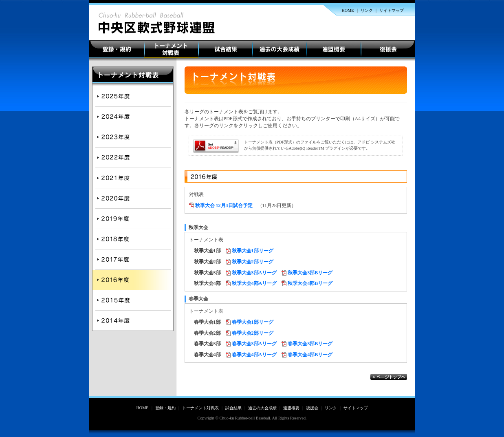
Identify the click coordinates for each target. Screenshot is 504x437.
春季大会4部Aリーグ (254, 355)
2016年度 (133, 280)
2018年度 (133, 239)
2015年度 (133, 300)
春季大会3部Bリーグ (310, 344)
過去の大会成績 (280, 49)
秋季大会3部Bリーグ (310, 273)
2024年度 (133, 117)
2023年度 (133, 137)
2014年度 (133, 321)
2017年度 (133, 260)
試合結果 (226, 49)
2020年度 (133, 199)
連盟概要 (334, 49)
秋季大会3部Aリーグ (254, 273)
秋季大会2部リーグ (253, 262)
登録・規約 (117, 49)
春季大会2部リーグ (253, 333)
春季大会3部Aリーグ (254, 344)
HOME (348, 10)
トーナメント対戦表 (171, 49)
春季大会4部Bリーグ (310, 355)
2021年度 (133, 178)
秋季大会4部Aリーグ (254, 283)
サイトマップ (392, 10)
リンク (367, 10)
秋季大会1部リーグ (253, 251)
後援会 (388, 49)
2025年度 (133, 95)
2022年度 (133, 158)
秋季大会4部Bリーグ (310, 283)
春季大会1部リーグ (253, 322)
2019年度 (133, 219)
